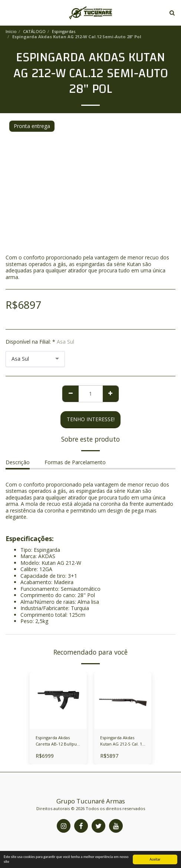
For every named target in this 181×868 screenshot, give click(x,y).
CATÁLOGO (34, 31)
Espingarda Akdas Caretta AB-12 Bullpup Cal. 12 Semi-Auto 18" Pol (57, 741)
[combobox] (35, 359)
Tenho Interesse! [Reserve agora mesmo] (91, 419)
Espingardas (64, 31)
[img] (123, 700)
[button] (8, 12)
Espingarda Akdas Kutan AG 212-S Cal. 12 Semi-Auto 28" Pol (122, 741)
